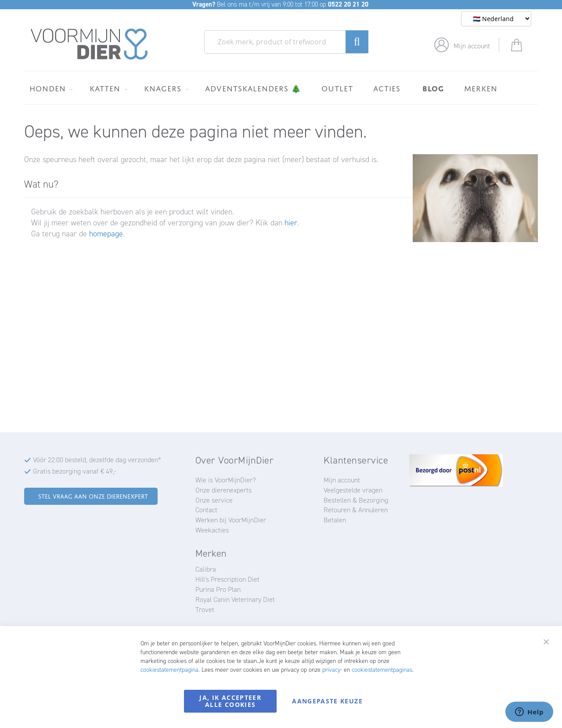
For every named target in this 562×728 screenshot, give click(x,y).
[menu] (281, 88)
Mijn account (472, 46)
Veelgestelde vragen (353, 490)
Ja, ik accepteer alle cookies (230, 701)
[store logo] (89, 44)
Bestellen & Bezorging (356, 500)
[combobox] (286, 42)
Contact (206, 510)
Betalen (335, 520)
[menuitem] (49, 88)
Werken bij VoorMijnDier (231, 520)
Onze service (214, 500)
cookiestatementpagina (169, 670)
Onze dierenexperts (223, 490)
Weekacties (212, 530)
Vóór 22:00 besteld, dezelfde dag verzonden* (97, 460)
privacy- (332, 670)
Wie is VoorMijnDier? (226, 480)
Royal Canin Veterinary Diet (235, 599)
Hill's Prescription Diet (227, 579)
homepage (106, 234)
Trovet (205, 610)
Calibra (206, 569)
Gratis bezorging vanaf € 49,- (75, 471)
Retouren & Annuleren (356, 510)
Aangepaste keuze (327, 701)
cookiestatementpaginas (382, 670)
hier (291, 223)
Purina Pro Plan (218, 589)
